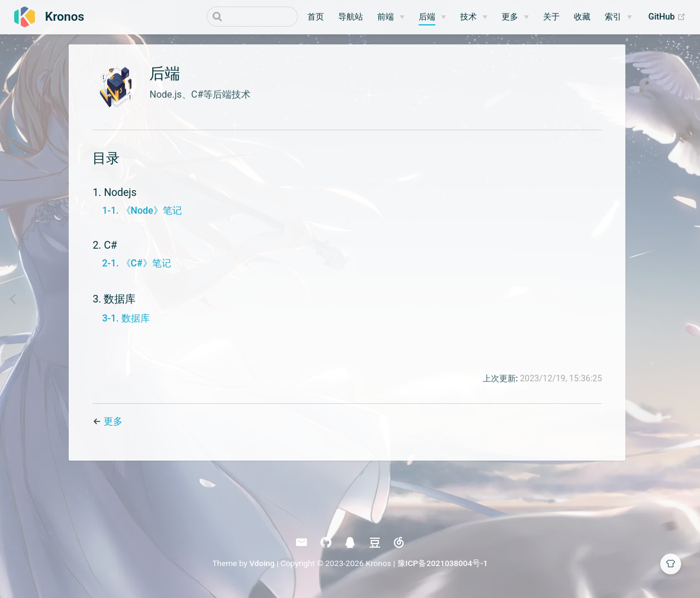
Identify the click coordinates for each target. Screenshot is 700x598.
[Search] (238, 17)
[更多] (515, 17)
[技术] (474, 17)
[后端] (432, 17)
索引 (613, 17)
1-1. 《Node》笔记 (141, 215)
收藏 (582, 17)
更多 (510, 17)
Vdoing (262, 567)
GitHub (667, 17)
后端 (427, 17)
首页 (316, 17)
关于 (551, 17)
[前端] (391, 17)
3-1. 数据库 (125, 322)
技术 (468, 17)
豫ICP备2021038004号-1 (443, 567)
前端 (386, 17)
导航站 (351, 17)
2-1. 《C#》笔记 (136, 267)
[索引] (618, 17)
